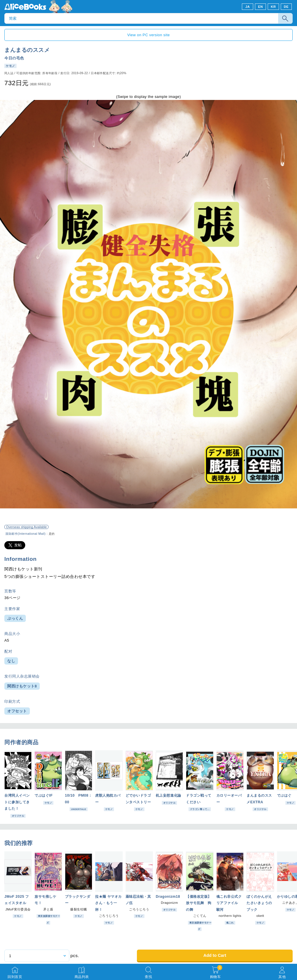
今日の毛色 (14, 58)
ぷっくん (15, 618)
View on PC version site (149, 35)
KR (273, 7)
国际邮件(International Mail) (26, 534)
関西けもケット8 (22, 686)
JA (248, 7)
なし (11, 661)
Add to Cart (215, 955)
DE (286, 7)
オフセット (17, 711)
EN (261, 7)
